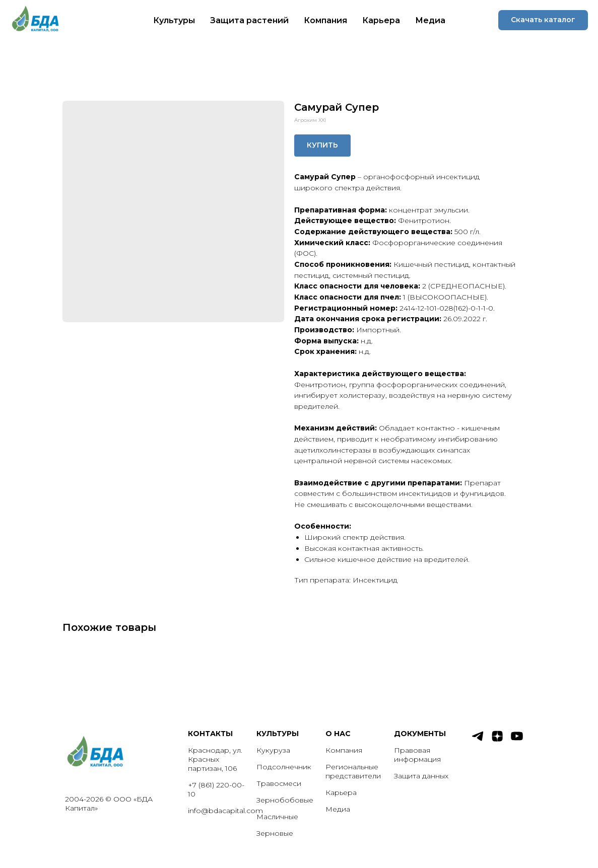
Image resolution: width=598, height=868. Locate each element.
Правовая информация (417, 755)
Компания (325, 20)
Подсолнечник (284, 767)
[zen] (497, 740)
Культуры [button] (174, 20)
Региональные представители (353, 771)
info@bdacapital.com (225, 811)
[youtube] (517, 740)
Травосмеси (279, 783)
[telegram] (478, 740)
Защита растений (249, 20)
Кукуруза (273, 750)
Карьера (381, 20)
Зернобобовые (285, 800)
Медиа (430, 20)
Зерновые (275, 833)
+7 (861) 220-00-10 (216, 789)
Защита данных (421, 776)
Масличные (277, 817)
